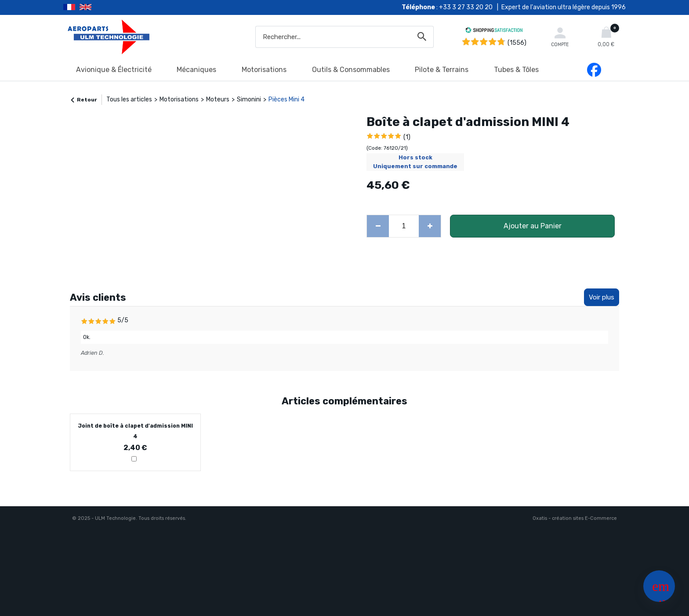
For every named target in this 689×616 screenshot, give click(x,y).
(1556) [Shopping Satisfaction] (517, 43)
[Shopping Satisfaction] (494, 31)
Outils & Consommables (351, 70)
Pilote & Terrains (442, 70)
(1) (407, 137)
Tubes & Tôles (516, 70)
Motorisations (264, 70)
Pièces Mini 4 (286, 99)
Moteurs (218, 99)
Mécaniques (196, 70)
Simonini (249, 99)
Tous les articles (129, 99)
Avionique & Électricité (114, 70)
